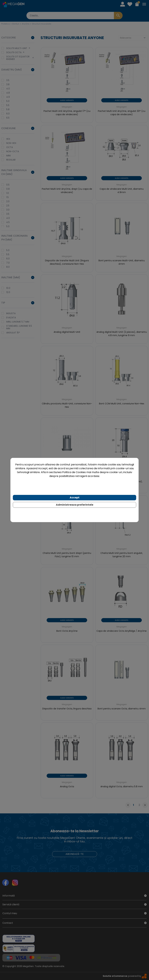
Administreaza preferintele (75, 505)
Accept (75, 498)
